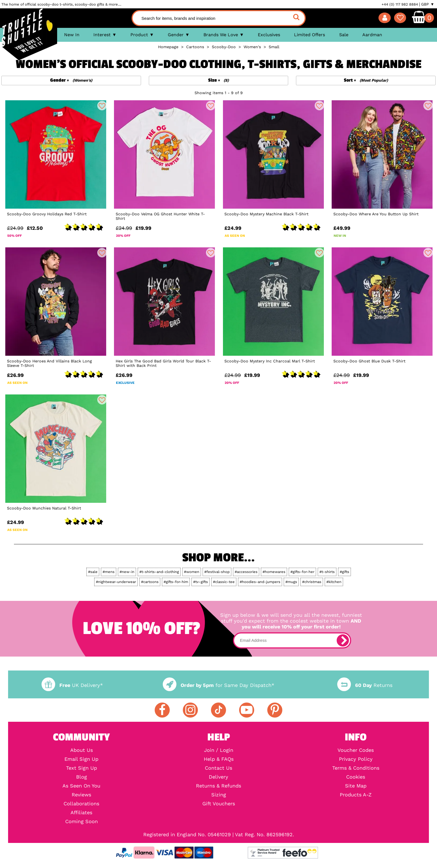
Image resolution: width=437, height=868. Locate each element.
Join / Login (219, 750)
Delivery (219, 777)
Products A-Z (356, 795)
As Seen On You (81, 786)
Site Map (356, 786)
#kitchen (334, 582)
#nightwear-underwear (116, 582)
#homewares (274, 572)
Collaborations (81, 804)
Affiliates (81, 813)
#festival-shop (217, 572)
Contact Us (219, 768)
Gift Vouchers (219, 804)
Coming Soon (82, 821)
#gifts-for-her (302, 572)
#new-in (127, 572)
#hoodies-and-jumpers (260, 582)
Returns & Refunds (219, 786)
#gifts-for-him (176, 582)
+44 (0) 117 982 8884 (400, 4)
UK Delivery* (72, 685)
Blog (82, 777)
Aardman (372, 35)
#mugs (291, 582)
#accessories (246, 572)
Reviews (81, 795)
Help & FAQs (219, 759)
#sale (93, 572)
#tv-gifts (201, 582)
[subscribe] (343, 640)
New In (72, 35)
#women (192, 572)
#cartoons (150, 582)
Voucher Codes (356, 750)
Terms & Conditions (356, 768)
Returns (365, 685)
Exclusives (269, 35)
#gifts (344, 572)
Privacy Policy (356, 759)
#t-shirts (327, 572)
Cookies (356, 777)
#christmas (312, 582)
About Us (82, 750)
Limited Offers (309, 35)
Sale (344, 35)
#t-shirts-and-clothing (159, 572)
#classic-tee (224, 582)
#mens (109, 572)
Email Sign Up (81, 759)
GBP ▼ (428, 4)
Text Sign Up (82, 768)
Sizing (219, 795)
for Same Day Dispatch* (219, 685)
